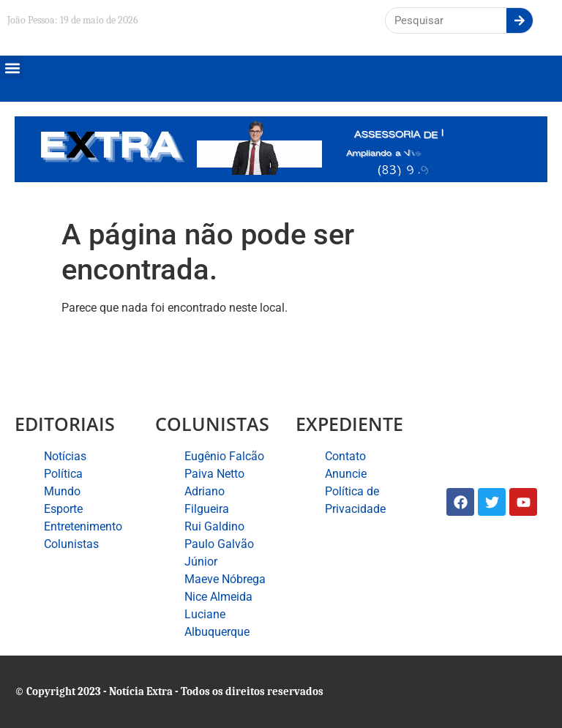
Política (63, 474)
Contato (345, 456)
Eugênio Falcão (224, 456)
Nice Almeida (218, 597)
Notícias (65, 456)
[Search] (520, 20)
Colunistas (71, 544)
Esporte (63, 509)
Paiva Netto (214, 474)
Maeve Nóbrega (225, 579)
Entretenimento (83, 526)
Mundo (62, 491)
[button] (12, 68)
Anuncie (346, 474)
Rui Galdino (214, 526)
